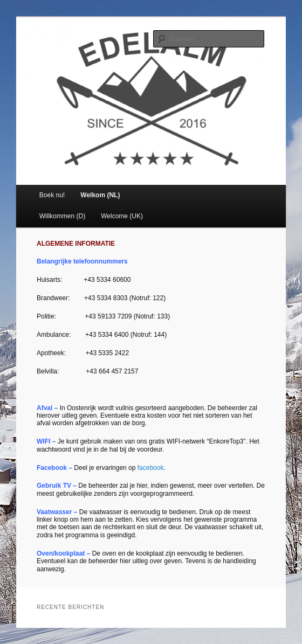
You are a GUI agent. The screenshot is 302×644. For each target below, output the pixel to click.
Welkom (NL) (100, 195)
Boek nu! (52, 195)
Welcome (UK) (122, 216)
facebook (151, 468)
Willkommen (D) (62, 216)
